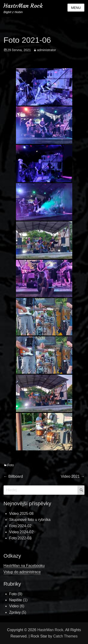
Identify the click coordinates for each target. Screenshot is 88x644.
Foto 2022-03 (20, 538)
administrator (46, 50)
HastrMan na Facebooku (24, 566)
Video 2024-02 (21, 532)
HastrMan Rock (23, 6)
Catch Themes (65, 636)
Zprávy (15, 612)
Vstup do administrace (22, 572)
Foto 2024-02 (20, 526)
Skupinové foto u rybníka (30, 520)
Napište (15, 600)
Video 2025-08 (21, 514)
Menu (76, 8)
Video (14, 606)
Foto (11, 465)
